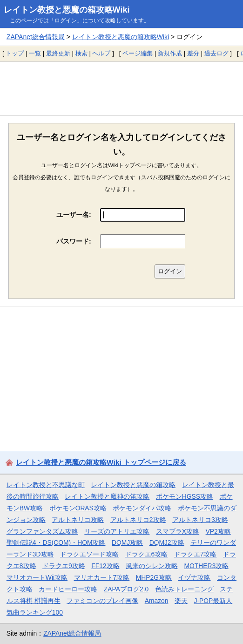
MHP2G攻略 (154, 577)
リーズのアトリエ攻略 (117, 531)
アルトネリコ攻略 (78, 520)
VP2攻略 (218, 531)
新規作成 (170, 53)
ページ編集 (138, 53)
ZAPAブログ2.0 (126, 589)
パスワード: (74, 241)
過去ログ (216, 53)
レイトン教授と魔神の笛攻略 (107, 496)
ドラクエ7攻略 (196, 554)
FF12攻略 (105, 566)
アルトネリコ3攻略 (200, 520)
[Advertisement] (121, 88)
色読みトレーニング (184, 589)
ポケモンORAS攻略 (78, 508)
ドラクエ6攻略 (147, 554)
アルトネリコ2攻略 (138, 520)
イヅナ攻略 (194, 577)
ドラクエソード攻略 (89, 554)
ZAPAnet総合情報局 (36, 37)
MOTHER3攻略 (207, 566)
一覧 (35, 53)
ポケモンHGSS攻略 (185, 496)
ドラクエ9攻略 (64, 566)
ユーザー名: (74, 215)
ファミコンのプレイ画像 (102, 601)
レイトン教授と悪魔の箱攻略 (133, 485)
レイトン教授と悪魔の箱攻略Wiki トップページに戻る (101, 462)
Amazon (157, 601)
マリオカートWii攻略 (37, 577)
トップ (15, 53)
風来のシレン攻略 (152, 566)
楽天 (181, 601)
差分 (193, 53)
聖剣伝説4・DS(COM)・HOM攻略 (56, 542)
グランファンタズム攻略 (42, 531)
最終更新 (58, 53)
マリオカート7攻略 (102, 577)
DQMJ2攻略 (167, 542)
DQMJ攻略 (127, 542)
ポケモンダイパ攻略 (142, 508)
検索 (81, 53)
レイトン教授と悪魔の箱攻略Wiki (67, 10)
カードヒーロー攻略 (68, 589)
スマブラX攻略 (178, 531)
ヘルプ (101, 53)
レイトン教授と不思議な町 (46, 485)
